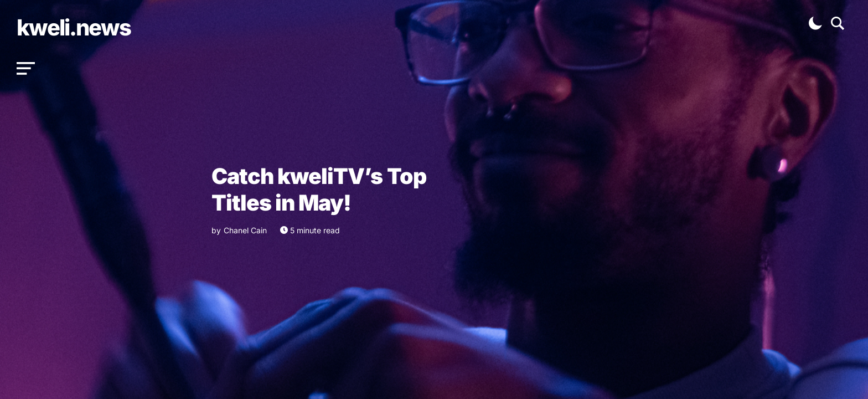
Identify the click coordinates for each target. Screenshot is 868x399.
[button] (26, 69)
